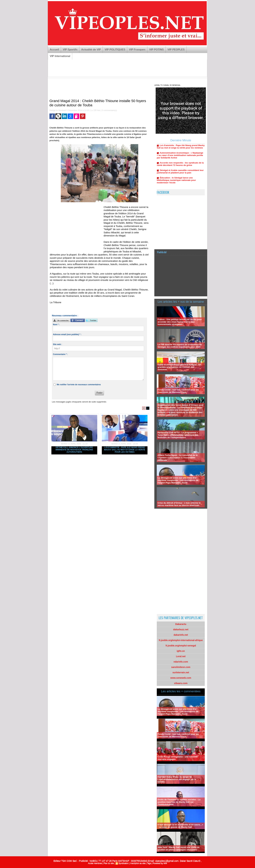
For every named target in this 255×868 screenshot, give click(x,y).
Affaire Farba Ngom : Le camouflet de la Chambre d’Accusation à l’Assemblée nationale (178, 458)
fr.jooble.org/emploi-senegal (181, 646)
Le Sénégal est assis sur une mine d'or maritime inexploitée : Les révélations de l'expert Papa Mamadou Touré (178, 480)
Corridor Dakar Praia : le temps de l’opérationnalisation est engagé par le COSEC (177, 779)
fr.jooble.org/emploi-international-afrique (181, 640)
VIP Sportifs (70, 50)
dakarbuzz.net (181, 629)
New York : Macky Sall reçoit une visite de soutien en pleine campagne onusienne (178, 848)
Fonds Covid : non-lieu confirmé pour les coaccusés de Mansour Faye (178, 391)
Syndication (124, 863)
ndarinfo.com (181, 662)
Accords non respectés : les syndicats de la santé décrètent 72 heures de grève (180, 168)
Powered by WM (160, 863)
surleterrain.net (181, 672)
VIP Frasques (137, 50)
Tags (149, 863)
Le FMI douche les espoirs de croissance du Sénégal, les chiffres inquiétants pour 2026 (180, 346)
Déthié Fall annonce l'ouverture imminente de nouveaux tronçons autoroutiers (74, 450)
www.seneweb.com (181, 678)
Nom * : (56, 325)
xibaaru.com (181, 683)
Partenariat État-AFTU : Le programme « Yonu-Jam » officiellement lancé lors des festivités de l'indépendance (178, 435)
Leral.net (181, 656)
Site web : (57, 344)
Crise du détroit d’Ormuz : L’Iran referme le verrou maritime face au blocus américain (179, 504)
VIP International (60, 56)
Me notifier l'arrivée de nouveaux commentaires (79, 385)
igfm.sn (181, 651)
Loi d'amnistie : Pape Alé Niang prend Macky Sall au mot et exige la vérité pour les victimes (125, 450)
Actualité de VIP (91, 50)
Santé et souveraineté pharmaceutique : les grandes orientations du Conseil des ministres (179, 367)
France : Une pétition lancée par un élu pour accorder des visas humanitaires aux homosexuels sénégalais (180, 322)
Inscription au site (138, 863)
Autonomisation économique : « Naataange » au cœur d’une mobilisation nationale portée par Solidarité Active (180, 159)
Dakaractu (181, 624)
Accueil (54, 50)
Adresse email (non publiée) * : (67, 334)
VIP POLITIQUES (115, 50)
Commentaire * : (60, 354)
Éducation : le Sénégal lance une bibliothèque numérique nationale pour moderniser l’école (176, 184)
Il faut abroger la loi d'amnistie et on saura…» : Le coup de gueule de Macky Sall (180, 826)
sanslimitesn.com (181, 667)
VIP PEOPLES (176, 50)
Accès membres (95, 863)
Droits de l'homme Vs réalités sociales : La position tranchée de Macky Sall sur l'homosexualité (179, 802)
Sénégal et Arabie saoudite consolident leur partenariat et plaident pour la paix (180, 175)
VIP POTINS (156, 50)
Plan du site (109, 863)
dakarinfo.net (181, 635)
